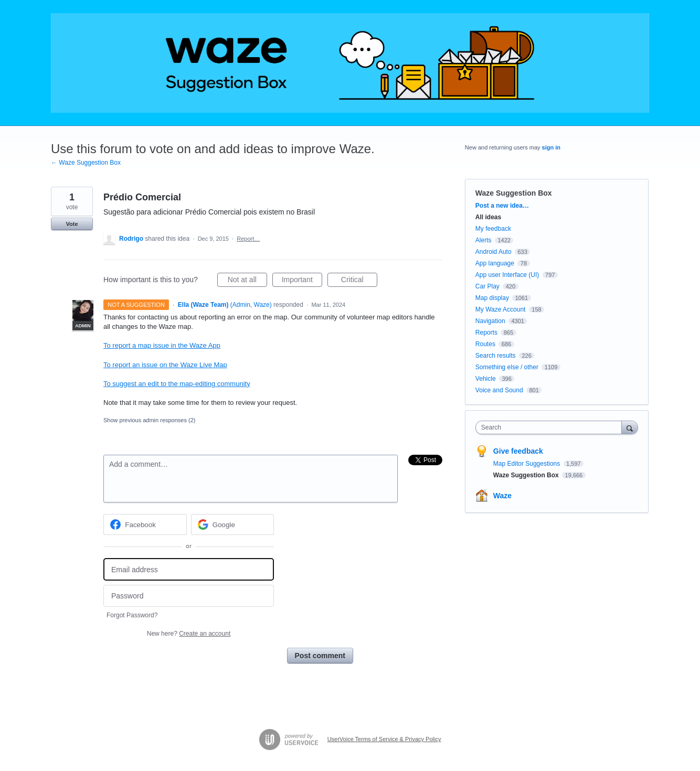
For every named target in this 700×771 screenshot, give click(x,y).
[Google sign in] (233, 524)
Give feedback (518, 451)
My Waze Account (501, 309)
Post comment (320, 656)
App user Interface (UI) (507, 275)
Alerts (484, 240)
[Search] (630, 427)
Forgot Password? (132, 615)
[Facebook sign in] (145, 524)
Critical (359, 281)
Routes (485, 344)
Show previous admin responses (149, 420)
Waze (502, 496)
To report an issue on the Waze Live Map (165, 365)
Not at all (247, 281)
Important (302, 281)
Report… (248, 239)
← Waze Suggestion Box (86, 163)
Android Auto (494, 252)
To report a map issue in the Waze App (162, 345)
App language (495, 263)
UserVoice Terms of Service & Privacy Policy (384, 739)
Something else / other (507, 367)
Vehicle (486, 379)
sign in (551, 147)
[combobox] (551, 427)
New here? (189, 634)
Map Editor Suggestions (528, 464)
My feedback (493, 229)
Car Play (487, 286)
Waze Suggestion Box (514, 193)
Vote (72, 224)
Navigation (490, 321)
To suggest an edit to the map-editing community (177, 384)
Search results (496, 356)
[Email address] (189, 569)
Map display (492, 298)
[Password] (189, 596)
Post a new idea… (502, 206)
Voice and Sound (499, 390)
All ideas (488, 217)
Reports (486, 333)
